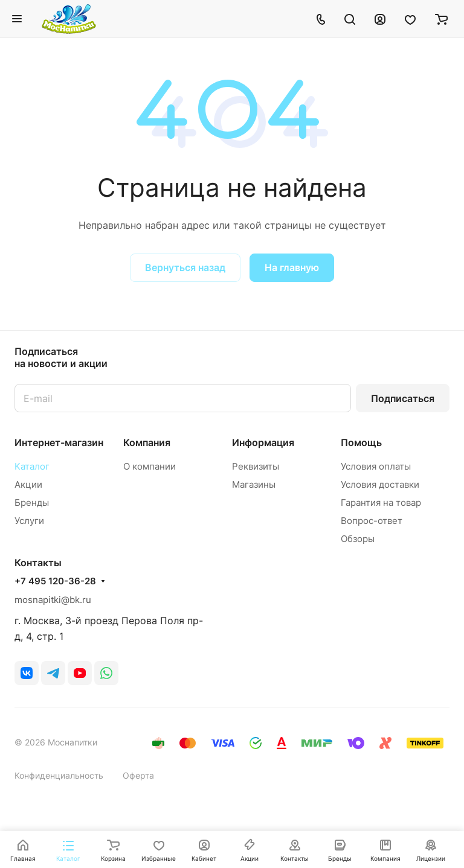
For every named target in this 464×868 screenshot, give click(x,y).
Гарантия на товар (381, 503)
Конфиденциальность (59, 775)
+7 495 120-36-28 (55, 581)
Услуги (29, 521)
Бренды (32, 503)
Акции (28, 484)
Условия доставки (380, 484)
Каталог (32, 466)
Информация (263, 442)
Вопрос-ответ (372, 521)
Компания (147, 442)
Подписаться (403, 398)
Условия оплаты (376, 466)
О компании (150, 466)
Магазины (254, 484)
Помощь (361, 442)
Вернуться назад (185, 267)
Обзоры (358, 539)
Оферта (138, 775)
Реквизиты (256, 466)
